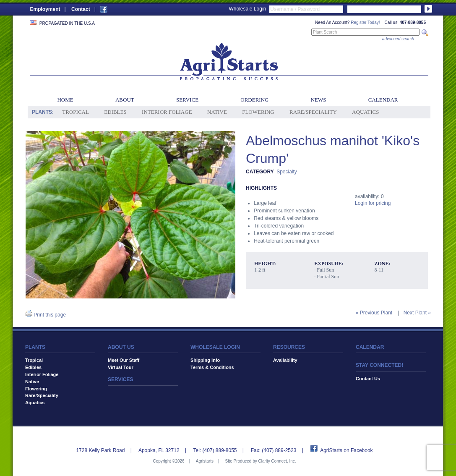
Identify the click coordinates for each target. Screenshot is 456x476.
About (125, 100)
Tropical (76, 112)
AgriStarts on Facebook (346, 450)
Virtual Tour (121, 367)
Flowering (258, 112)
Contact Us (368, 379)
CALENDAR (370, 347)
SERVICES (120, 379)
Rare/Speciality (313, 112)
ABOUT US (121, 347)
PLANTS (35, 347)
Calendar (383, 100)
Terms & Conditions (212, 367)
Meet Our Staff (124, 360)
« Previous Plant (374, 313)
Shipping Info (205, 360)
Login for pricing (373, 203)
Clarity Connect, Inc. (277, 461)
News (319, 100)
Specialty (287, 172)
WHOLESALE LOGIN (215, 347)
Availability (285, 360)
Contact (81, 9)
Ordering (254, 100)
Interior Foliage (167, 112)
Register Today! (365, 22)
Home (65, 100)
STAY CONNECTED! (379, 365)
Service (187, 100)
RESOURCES (289, 347)
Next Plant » (417, 313)
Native (217, 112)
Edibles (115, 112)
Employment (45, 9)
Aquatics (365, 112)
